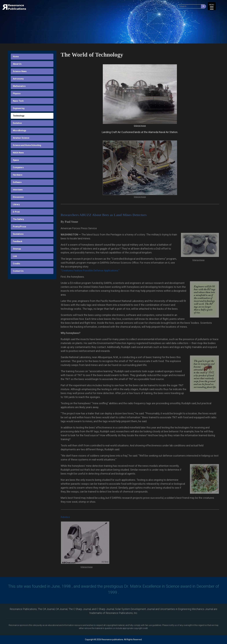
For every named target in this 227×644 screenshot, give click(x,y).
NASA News (18, 153)
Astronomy (18, 79)
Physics (17, 94)
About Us (17, 64)
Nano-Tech (18, 101)
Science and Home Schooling (27, 145)
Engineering (19, 108)
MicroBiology (19, 130)
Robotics (65, 518)
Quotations (18, 234)
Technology (19, 116)
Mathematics (19, 86)
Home (16, 57)
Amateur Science (21, 138)
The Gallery (18, 219)
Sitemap (17, 249)
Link (15, 256)
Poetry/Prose (19, 227)
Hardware (18, 175)
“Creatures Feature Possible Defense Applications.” (90, 271)
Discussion (18, 197)
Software (17, 182)
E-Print (16, 212)
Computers (18, 167)
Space (16, 160)
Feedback (18, 241)
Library (16, 204)
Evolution (17, 123)
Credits (17, 264)
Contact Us (18, 271)
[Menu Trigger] (212, 6)
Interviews (18, 190)
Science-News (20, 71)
